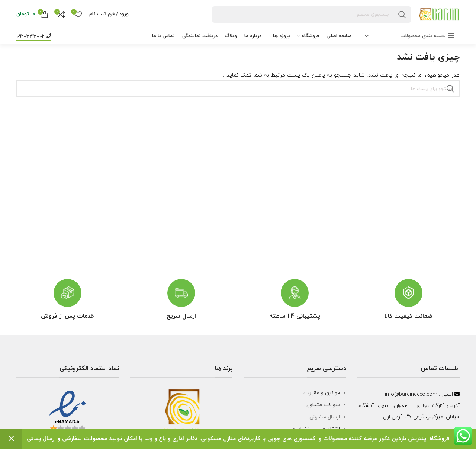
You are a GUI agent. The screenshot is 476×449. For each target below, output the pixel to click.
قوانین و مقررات (322, 393)
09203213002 (34, 36)
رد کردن (11, 439)
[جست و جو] (312, 15)
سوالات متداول (323, 405)
